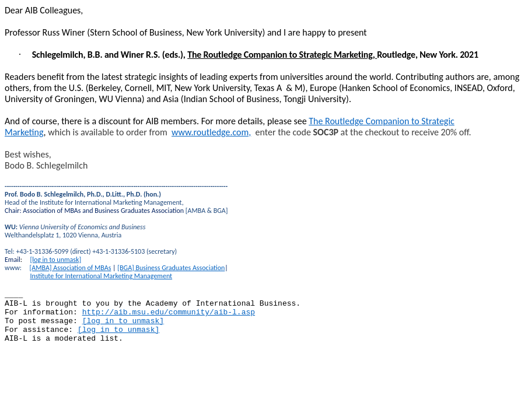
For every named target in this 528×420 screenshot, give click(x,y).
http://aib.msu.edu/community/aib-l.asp (169, 312)
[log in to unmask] (55, 260)
